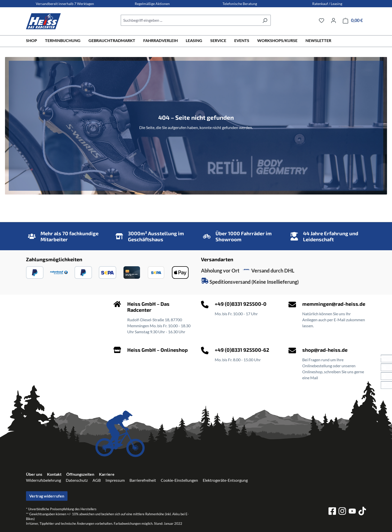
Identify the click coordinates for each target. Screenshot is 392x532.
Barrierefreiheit (143, 480)
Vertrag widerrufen (47, 496)
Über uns (34, 474)
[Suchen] (265, 20)
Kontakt (54, 474)
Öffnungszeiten (80, 474)
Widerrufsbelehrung (43, 480)
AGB (97, 480)
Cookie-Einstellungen (179, 480)
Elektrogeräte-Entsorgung (225, 480)
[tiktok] (362, 512)
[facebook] (332, 512)
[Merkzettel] (321, 20)
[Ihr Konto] (333, 20)
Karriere (107, 474)
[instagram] (342, 512)
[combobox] (190, 20)
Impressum (115, 480)
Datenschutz (77, 480)
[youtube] (352, 512)
